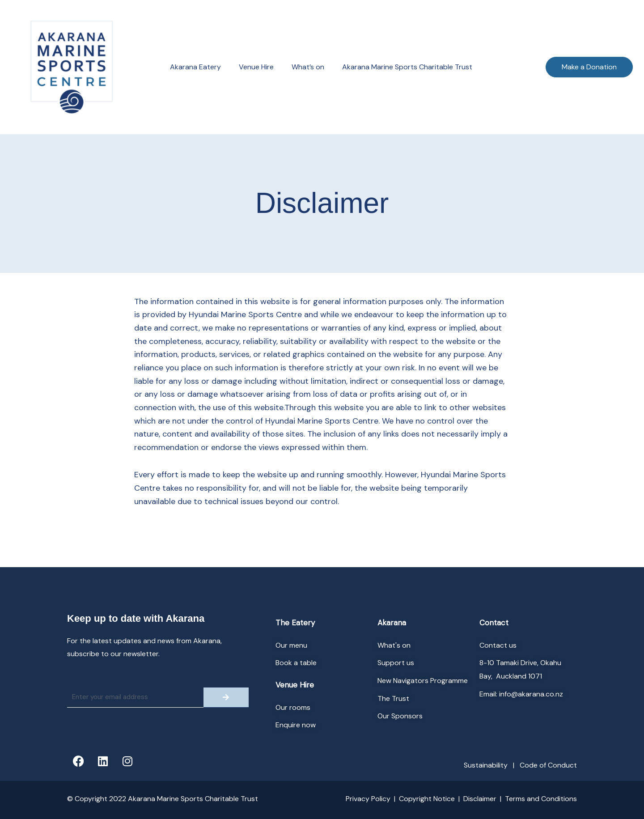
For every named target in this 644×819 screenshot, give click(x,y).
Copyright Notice (427, 799)
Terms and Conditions (541, 799)
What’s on (308, 67)
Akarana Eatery (195, 67)
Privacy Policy (368, 799)
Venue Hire (256, 67)
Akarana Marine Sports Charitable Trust (407, 67)
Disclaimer (480, 799)
